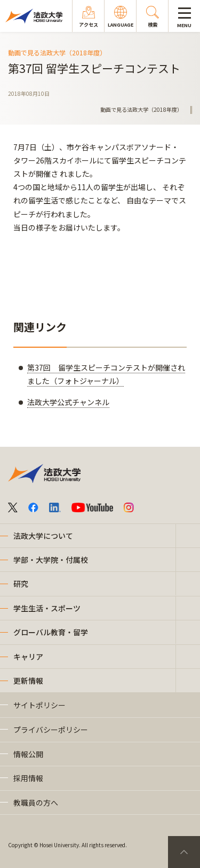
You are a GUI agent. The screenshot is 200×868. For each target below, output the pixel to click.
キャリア (28, 657)
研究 (21, 584)
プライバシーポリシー (51, 730)
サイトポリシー (39, 705)
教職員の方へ (36, 803)
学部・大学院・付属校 (51, 560)
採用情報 (28, 778)
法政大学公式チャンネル (68, 402)
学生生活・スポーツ (47, 608)
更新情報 (28, 681)
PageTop (184, 852)
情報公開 (28, 754)
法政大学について (43, 536)
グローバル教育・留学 (51, 632)
